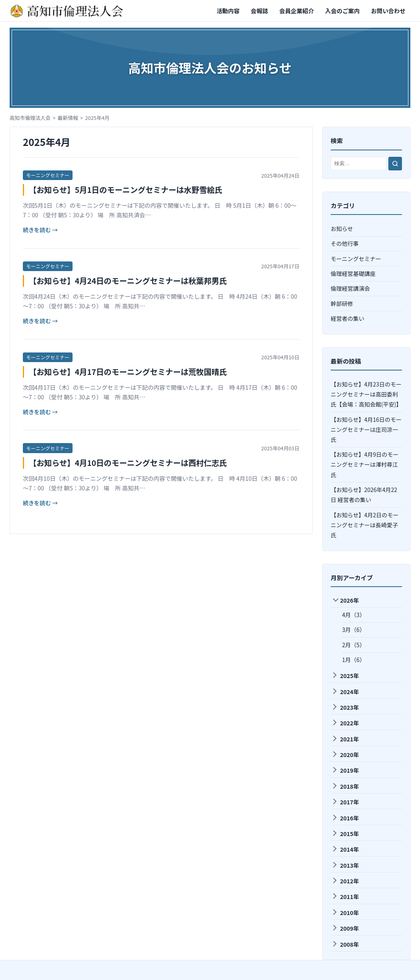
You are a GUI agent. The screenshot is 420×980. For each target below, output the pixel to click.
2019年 (345, 770)
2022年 (345, 723)
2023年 (345, 707)
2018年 (345, 786)
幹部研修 (342, 304)
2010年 (345, 913)
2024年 (345, 692)
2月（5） (354, 645)
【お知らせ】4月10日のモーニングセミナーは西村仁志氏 (128, 463)
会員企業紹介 (297, 11)
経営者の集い (347, 318)
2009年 (345, 928)
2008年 (345, 944)
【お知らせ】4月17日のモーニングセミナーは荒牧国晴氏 (128, 372)
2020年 (345, 755)
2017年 (345, 802)
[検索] (395, 164)
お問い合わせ (388, 11)
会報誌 (259, 11)
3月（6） (354, 630)
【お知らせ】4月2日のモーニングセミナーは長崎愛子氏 (364, 525)
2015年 (345, 834)
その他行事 (345, 243)
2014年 (345, 849)
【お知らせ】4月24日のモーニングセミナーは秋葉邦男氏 (128, 281)
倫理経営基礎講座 (353, 273)
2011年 (345, 897)
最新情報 (68, 118)
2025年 (345, 676)
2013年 (345, 865)
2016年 (345, 818)
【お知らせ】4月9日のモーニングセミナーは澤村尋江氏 (364, 464)
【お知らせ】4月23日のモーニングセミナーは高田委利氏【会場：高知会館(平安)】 (366, 394)
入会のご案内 (342, 11)
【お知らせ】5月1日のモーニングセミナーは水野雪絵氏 (126, 190)
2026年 (346, 600)
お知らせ (342, 229)
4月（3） (354, 615)
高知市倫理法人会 (30, 118)
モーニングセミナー (48, 175)
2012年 (345, 881)
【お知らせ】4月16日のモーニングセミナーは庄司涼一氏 (366, 429)
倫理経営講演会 (350, 288)
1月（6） (354, 660)
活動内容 (228, 11)
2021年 (345, 739)
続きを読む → (40, 230)
